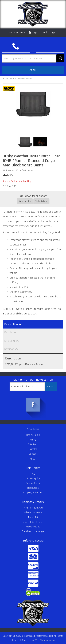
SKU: (5, 175)
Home (5, 78)
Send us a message (33, 531)
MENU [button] (33, 70)
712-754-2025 (33, 527)
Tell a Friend (41, 201)
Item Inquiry (25, 201)
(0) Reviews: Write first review (18, 170)
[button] (33, 58)
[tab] (33, 70)
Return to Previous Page (21, 78)
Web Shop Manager (44, 640)
